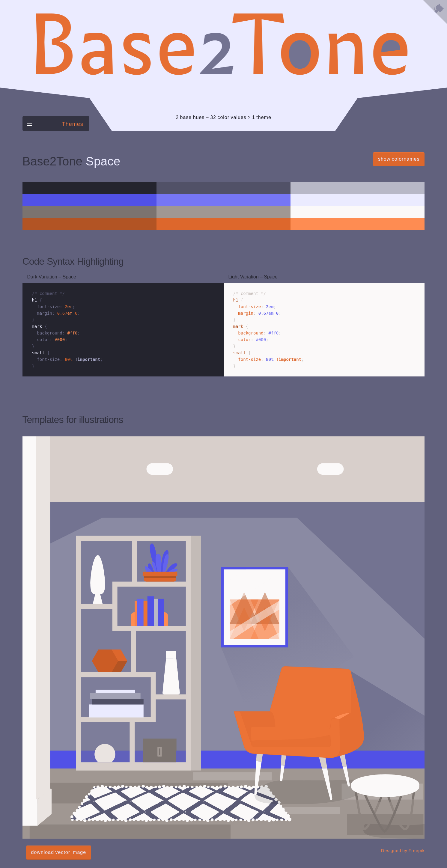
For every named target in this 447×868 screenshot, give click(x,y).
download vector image (59, 852)
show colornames (399, 159)
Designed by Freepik (403, 851)
